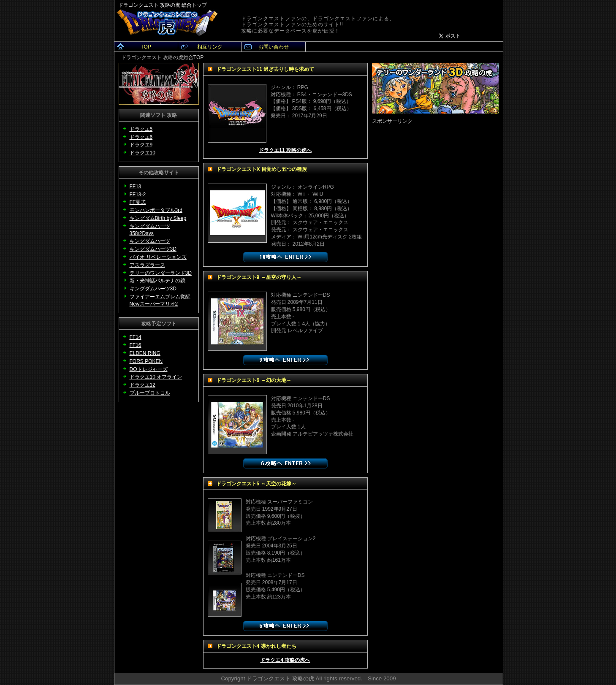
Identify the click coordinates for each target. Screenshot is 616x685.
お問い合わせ (274, 47)
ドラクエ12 (142, 385)
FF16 (136, 345)
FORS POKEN (146, 361)
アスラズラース (147, 265)
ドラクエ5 (141, 129)
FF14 (136, 337)
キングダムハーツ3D (153, 249)
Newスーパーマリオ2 (154, 304)
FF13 (136, 187)
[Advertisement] (435, 178)
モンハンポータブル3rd (156, 210)
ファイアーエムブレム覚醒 (160, 297)
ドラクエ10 (142, 153)
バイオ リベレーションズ (158, 257)
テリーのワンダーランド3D (161, 273)
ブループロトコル (150, 393)
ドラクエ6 (141, 137)
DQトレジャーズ (149, 369)
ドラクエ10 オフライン (156, 377)
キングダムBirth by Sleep (158, 218)
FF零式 (138, 202)
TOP (146, 47)
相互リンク (210, 47)
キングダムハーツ (150, 241)
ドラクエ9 (141, 145)
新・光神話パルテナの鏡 (157, 281)
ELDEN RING (145, 353)
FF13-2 (138, 195)
